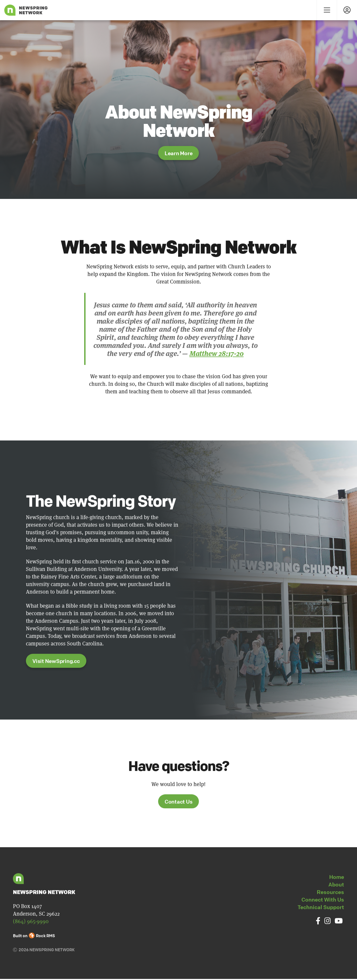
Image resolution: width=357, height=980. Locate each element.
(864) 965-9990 (31, 935)
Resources (330, 905)
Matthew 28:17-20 (217, 353)
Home (337, 890)
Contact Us (179, 815)
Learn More (179, 153)
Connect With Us (323, 913)
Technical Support (321, 920)
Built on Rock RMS (34, 949)
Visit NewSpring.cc (56, 674)
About (336, 898)
